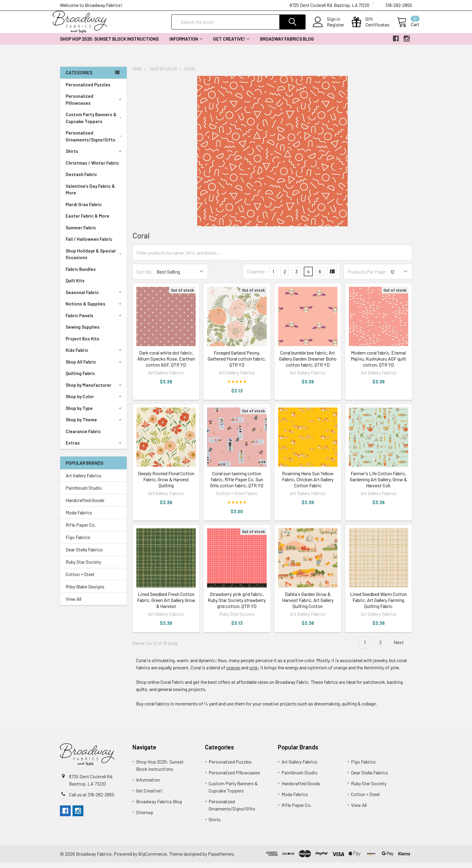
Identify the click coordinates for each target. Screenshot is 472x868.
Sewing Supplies (83, 332)
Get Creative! (231, 44)
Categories (79, 78)
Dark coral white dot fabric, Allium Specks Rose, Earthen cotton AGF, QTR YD (166, 364)
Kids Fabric (95, 355)
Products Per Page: (367, 277)
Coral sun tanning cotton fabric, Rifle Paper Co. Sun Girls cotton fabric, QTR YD (237, 485)
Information (186, 44)
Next (402, 648)
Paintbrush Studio (84, 493)
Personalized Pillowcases (95, 105)
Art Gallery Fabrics (84, 481)
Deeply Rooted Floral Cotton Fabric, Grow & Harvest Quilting (166, 485)
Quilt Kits (75, 286)
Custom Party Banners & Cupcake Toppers (95, 123)
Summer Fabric (81, 233)
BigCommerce (152, 859)
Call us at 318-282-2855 (92, 800)
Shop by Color (95, 402)
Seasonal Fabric (95, 298)
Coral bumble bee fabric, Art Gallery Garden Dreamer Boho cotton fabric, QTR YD (308, 364)
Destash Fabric (81, 180)
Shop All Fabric (95, 367)
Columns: (256, 277)
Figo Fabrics (78, 542)
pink (254, 673)
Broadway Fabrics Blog (287, 44)
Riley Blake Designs (85, 592)
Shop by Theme (95, 425)
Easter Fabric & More (87, 221)
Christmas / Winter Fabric (92, 168)
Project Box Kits (82, 344)
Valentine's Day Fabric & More (90, 195)
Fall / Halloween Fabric (89, 244)
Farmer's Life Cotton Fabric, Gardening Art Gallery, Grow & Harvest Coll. (378, 485)
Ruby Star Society (83, 567)
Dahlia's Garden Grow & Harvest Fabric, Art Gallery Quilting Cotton (308, 605)
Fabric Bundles (81, 274)
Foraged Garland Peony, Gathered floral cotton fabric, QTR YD (237, 364)
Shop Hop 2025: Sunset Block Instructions (109, 44)
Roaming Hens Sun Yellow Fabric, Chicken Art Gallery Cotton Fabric (308, 485)
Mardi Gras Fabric (84, 210)
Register (328, 28)
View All (73, 604)
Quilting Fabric (80, 379)
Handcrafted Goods (85, 505)
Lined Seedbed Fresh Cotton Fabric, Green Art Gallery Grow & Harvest (166, 605)
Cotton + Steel (80, 580)
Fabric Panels (95, 321)
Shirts (95, 157)
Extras (95, 448)
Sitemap (145, 818)
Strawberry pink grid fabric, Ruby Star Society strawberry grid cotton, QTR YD (237, 605)
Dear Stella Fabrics (84, 555)
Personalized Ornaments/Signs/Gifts (95, 142)
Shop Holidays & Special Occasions (95, 260)
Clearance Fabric (83, 437)
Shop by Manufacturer (95, 390)
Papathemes (221, 859)
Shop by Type (95, 414)
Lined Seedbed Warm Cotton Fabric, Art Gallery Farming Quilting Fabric (379, 605)
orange (233, 673)
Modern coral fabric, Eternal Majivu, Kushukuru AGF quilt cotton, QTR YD (378, 364)
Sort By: (145, 277)
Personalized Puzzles (88, 90)
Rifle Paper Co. (81, 530)
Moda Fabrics (79, 518)
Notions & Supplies (95, 309)
